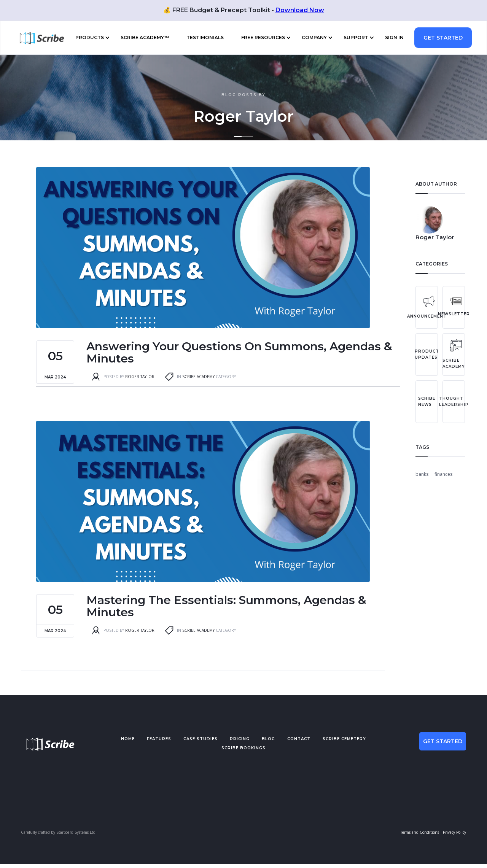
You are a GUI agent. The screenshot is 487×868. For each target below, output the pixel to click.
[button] (91, 38)
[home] (38, 38)
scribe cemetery (344, 739)
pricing (240, 739)
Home (128, 739)
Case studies (201, 739)
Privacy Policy (454, 832)
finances (443, 474)
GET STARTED (443, 38)
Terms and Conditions (420, 832)
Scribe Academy (198, 377)
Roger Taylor (140, 377)
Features (159, 739)
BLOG (268, 739)
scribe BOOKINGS (243, 748)
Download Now (300, 10)
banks (422, 474)
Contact (299, 739)
